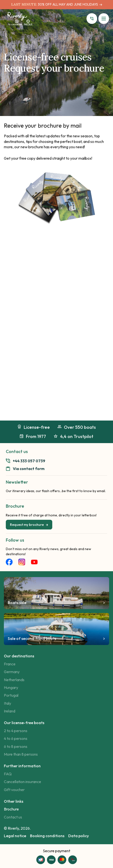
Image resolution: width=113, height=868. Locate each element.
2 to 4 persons (16, 731)
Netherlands (14, 680)
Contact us (13, 817)
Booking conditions (47, 836)
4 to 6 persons (16, 738)
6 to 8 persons (16, 746)
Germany (12, 672)
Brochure (11, 809)
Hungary (11, 687)
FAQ (8, 774)
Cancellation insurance (23, 782)
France (10, 664)
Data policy (79, 836)
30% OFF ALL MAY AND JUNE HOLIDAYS (68, 4)
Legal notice (15, 836)
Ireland (10, 711)
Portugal (11, 695)
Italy (8, 703)
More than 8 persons (21, 754)
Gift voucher (14, 790)
